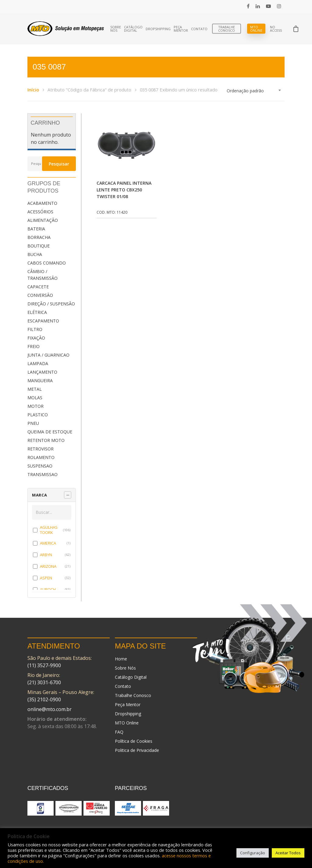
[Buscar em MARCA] (52, 512)
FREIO (34, 346)
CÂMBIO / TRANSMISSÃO (43, 275)
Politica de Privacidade (137, 750)
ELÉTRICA (37, 312)
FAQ (119, 732)
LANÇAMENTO (42, 372)
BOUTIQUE (39, 246)
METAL (35, 389)
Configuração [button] (253, 853)
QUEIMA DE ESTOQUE (50, 432)
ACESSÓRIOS (40, 212)
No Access (276, 29)
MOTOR (35, 406)
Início (33, 90)
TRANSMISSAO (43, 474)
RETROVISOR (41, 449)
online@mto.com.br (50, 709)
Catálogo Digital (133, 29)
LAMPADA (38, 363)
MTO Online (256, 29)
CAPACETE (38, 287)
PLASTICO (38, 415)
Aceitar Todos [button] (288, 853)
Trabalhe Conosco (227, 29)
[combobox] (254, 91)
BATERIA (36, 229)
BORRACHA (39, 237)
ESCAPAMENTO (43, 321)
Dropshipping (158, 29)
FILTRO (35, 329)
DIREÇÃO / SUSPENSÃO (51, 304)
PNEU (33, 423)
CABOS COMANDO (47, 263)
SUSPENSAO (40, 466)
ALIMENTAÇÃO (43, 220)
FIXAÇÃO (36, 338)
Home (121, 659)
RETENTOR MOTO (46, 440)
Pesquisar (59, 164)
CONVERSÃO (40, 295)
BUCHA (35, 254)
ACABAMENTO (42, 203)
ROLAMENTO (41, 457)
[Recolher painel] (68, 495)
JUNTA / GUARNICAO (48, 355)
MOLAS (35, 398)
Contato (199, 29)
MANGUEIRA (40, 381)
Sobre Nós (116, 29)
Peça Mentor (181, 29)
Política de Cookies (134, 741)
